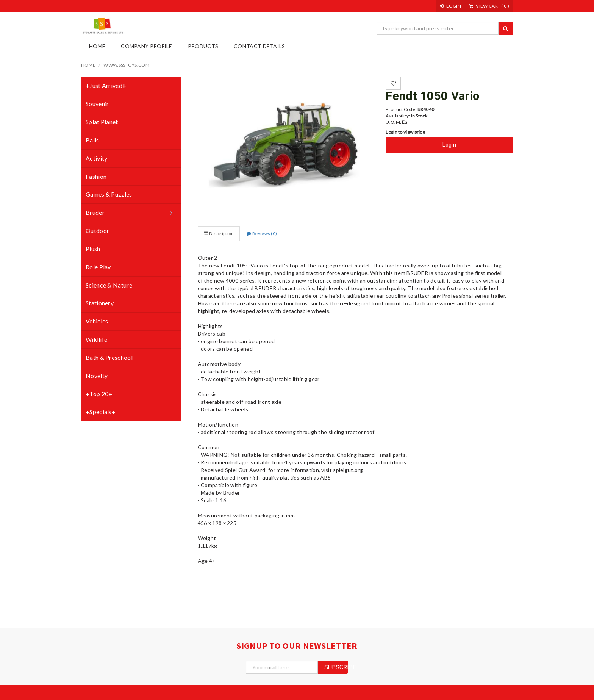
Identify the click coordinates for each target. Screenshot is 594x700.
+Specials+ (101, 412)
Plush (93, 249)
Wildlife (96, 339)
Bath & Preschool (109, 357)
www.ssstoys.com (127, 65)
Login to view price (405, 132)
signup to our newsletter (297, 646)
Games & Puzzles (109, 194)
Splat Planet (102, 122)
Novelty (97, 376)
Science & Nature (109, 285)
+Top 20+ (99, 394)
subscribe (336, 667)
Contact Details (259, 46)
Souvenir (97, 104)
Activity (96, 158)
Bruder (95, 212)
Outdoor (97, 230)
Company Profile (147, 46)
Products (203, 46)
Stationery (100, 303)
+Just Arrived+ (106, 85)
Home (97, 46)
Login (449, 145)
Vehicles (97, 321)
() (489, 6)
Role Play (98, 267)
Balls (92, 140)
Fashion (96, 176)
